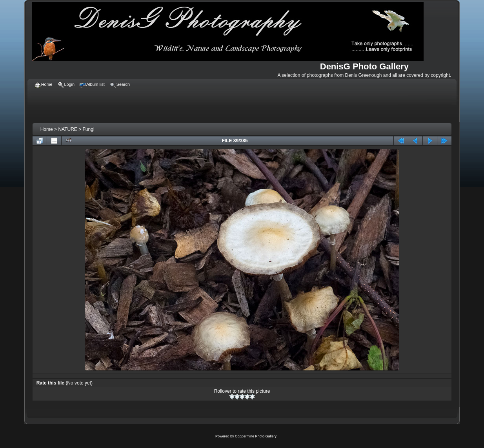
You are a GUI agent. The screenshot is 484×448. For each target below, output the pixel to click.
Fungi (89, 129)
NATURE (67, 129)
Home (47, 129)
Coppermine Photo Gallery (256, 436)
